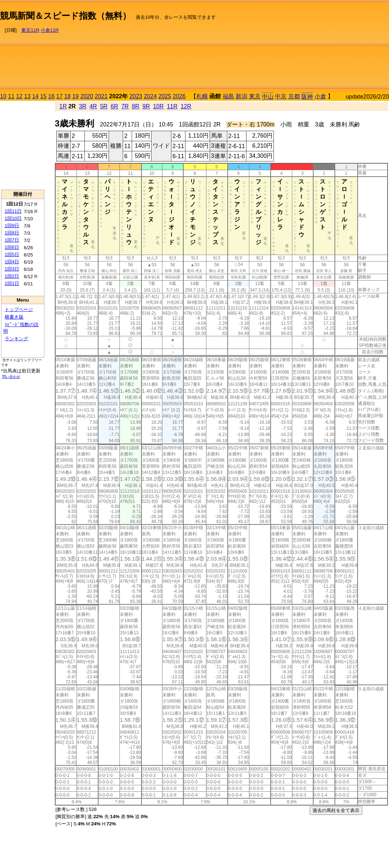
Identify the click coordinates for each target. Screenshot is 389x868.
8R (136, 106)
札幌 (202, 96)
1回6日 (12, 247)
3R (83, 106)
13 (27, 96)
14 (35, 96)
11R (172, 106)
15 (43, 96)
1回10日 (13, 218)
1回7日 (12, 240)
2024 (150, 96)
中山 (268, 97)
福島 (228, 96)
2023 (136, 96)
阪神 (307, 97)
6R (114, 106)
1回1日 (12, 283)
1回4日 (12, 262)
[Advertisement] (333, 47)
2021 (101, 96)
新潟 (241, 96)
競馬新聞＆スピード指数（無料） (65, 16)
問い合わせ (11, 377)
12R (186, 106)
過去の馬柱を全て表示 (336, 810)
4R (93, 106)
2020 (87, 96)
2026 (179, 96)
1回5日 (12, 254)
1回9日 (12, 226)
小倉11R (50, 30)
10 (3, 96)
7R (125, 106)
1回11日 (13, 211)
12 (19, 96)
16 (52, 96)
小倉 (320, 96)
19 (75, 96)
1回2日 (12, 276)
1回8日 (12, 233)
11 (11, 96)
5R (104, 106)
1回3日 (12, 269)
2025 (165, 96)
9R (146, 106)
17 (60, 96)
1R (63, 106)
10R (158, 106)
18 (67, 96)
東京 (255, 96)
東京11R (30, 30)
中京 (281, 96)
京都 (294, 96)
